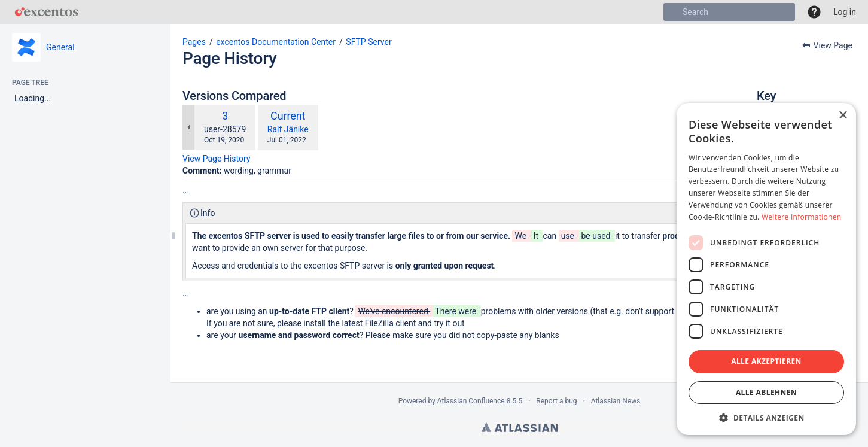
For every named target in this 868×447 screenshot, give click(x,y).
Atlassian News (616, 401)
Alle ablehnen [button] (766, 392)
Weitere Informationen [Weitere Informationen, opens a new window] (802, 217)
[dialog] (766, 269)
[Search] (672, 12)
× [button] (843, 116)
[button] (814, 12)
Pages (194, 42)
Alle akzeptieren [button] (766, 361)
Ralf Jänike (288, 129)
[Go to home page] (46, 12)
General (60, 47)
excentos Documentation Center (276, 42)
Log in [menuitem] (845, 12)
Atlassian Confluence (471, 401)
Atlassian (520, 427)
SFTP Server (368, 42)
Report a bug (556, 401)
